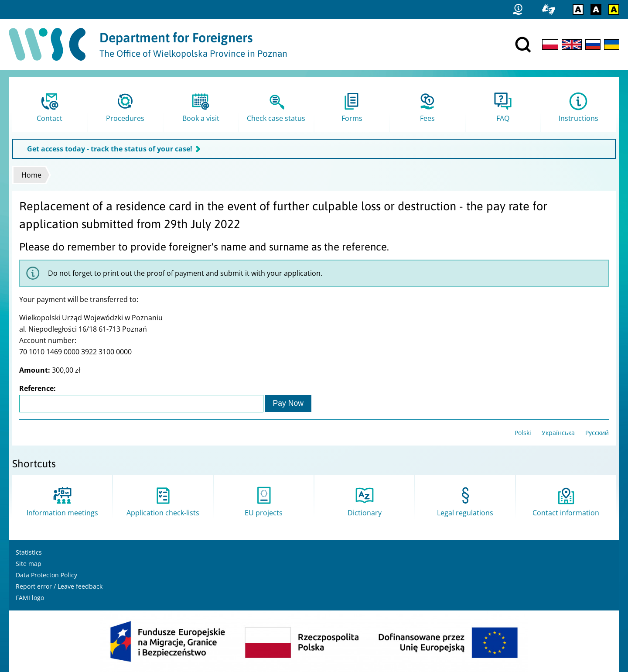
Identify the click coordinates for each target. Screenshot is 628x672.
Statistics (29, 552)
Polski (523, 433)
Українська (558, 433)
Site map (29, 564)
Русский (597, 433)
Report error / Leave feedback (59, 586)
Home (31, 175)
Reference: (38, 388)
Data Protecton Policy (46, 575)
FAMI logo (30, 598)
